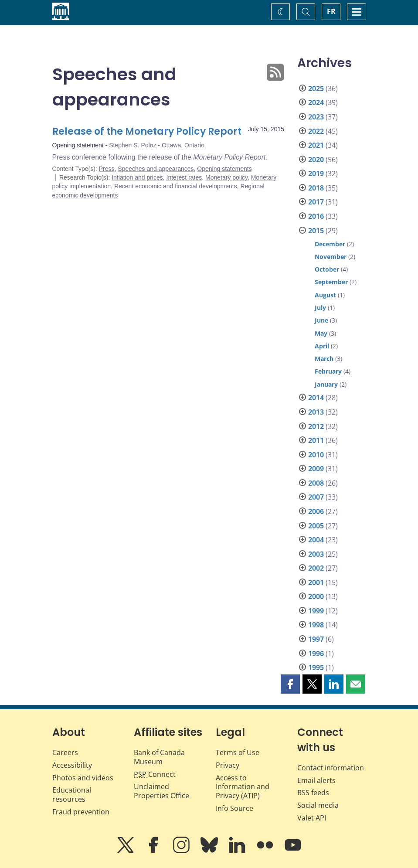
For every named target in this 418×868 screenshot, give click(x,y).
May (321, 333)
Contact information (331, 768)
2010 (316, 455)
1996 (316, 654)
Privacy (228, 765)
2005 (316, 526)
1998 (316, 625)
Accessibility (72, 765)
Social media (318, 805)
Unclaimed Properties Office (161, 791)
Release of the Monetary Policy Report (147, 131)
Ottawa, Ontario (183, 145)
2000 (316, 596)
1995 (316, 667)
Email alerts (316, 780)
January (326, 384)
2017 (316, 202)
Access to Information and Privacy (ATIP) (243, 787)
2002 (316, 568)
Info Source (234, 808)
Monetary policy (226, 177)
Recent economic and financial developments (176, 186)
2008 (316, 483)
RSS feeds (313, 793)
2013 (316, 412)
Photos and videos (83, 778)
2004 (316, 540)
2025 (316, 89)
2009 (316, 469)
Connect (155, 774)
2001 (316, 582)
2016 (316, 216)
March (324, 359)
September (331, 282)
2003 (316, 554)
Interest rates (184, 177)
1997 (316, 639)
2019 (316, 174)
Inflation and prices (137, 177)
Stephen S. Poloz (133, 145)
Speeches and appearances (156, 169)
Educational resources (72, 795)
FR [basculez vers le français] (331, 11)
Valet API (312, 818)
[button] (290, 684)
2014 (316, 398)
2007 (316, 497)
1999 (316, 611)
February (328, 371)
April (322, 346)
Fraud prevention (81, 812)
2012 (316, 426)
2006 (316, 511)
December (330, 244)
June (321, 320)
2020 (316, 160)
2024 (316, 102)
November (331, 257)
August (325, 295)
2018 (316, 188)
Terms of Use (238, 752)
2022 (316, 131)
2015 (316, 231)
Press (107, 169)
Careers (65, 752)
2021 (316, 145)
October (327, 269)
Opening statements (224, 169)
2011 (316, 440)
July (320, 308)
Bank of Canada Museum (159, 757)
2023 (316, 117)
